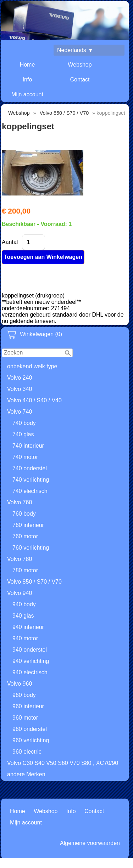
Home (27, 65)
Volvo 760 (20, 502)
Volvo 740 (20, 412)
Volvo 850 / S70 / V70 (34, 582)
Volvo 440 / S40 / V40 (34, 400)
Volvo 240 (20, 378)
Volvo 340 (20, 389)
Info (27, 80)
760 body (24, 514)
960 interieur (28, 706)
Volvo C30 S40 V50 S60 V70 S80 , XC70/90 (63, 763)
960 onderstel (30, 729)
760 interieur (28, 525)
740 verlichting (31, 480)
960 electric (27, 752)
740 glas (23, 434)
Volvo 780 (20, 559)
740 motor (25, 457)
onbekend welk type (32, 366)
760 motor (25, 536)
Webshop (80, 65)
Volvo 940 (20, 593)
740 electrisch (30, 491)
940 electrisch (30, 672)
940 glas (23, 616)
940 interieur (28, 627)
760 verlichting (31, 548)
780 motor (25, 570)
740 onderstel (30, 468)
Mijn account (27, 94)
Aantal (10, 242)
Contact (80, 80)
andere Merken (26, 774)
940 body (24, 604)
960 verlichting (31, 740)
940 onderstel (30, 650)
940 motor (25, 638)
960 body (24, 695)
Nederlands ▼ (75, 50)
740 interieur (28, 446)
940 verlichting (31, 661)
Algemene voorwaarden (90, 843)
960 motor (25, 718)
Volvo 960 (20, 684)
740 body (24, 423)
